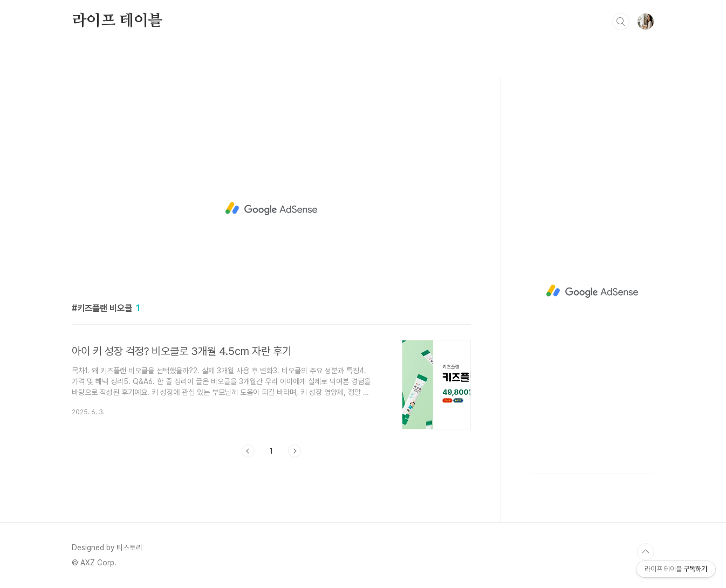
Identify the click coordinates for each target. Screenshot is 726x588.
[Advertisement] (271, 209)
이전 (248, 451)
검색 (621, 22)
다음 (294, 451)
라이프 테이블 (117, 21)
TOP (646, 552)
